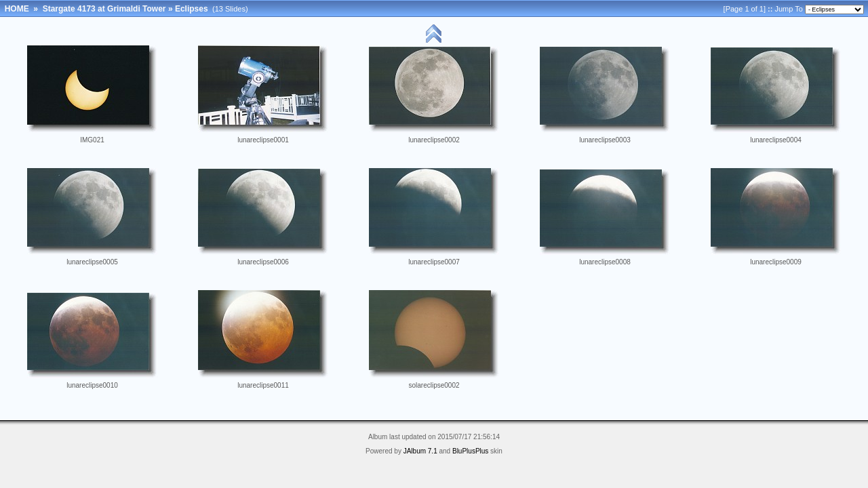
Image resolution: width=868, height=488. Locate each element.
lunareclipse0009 (776, 262)
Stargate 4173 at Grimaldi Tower (104, 9)
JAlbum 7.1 (420, 451)
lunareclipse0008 (605, 262)
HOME (17, 9)
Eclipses (192, 9)
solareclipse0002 (434, 385)
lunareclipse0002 (434, 140)
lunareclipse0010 (92, 385)
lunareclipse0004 (776, 140)
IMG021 (92, 140)
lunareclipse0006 (263, 262)
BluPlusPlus (470, 451)
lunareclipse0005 (92, 262)
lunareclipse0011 (263, 385)
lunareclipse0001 (263, 140)
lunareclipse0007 (434, 262)
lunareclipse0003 (605, 140)
